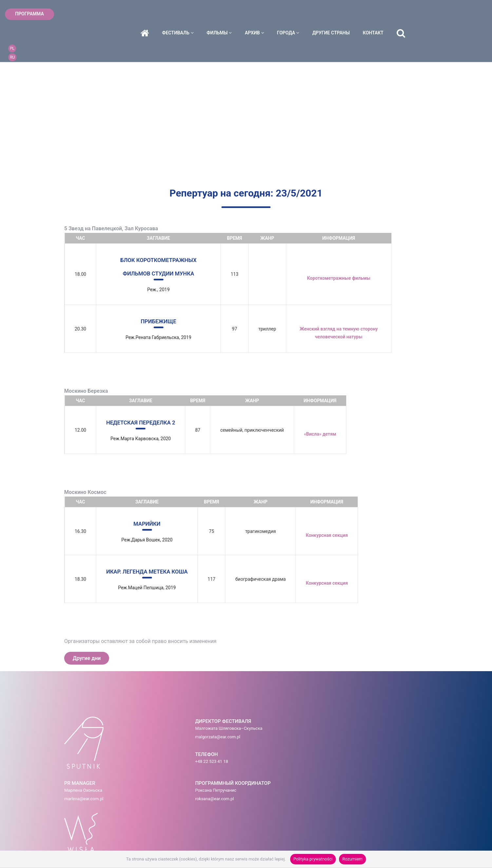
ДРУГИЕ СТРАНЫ (372, 14)
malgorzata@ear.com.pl (149, 738)
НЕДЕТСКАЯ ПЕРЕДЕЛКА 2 (143, 421)
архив (295, 14)
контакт (414, 14)
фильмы (260, 14)
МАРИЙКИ (150, 522)
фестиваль (219, 14)
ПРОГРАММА (29, 14)
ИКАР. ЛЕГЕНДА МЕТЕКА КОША (150, 570)
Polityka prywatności (313, 859)
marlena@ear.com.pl (239, 738)
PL (463, 9)
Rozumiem (352, 859)
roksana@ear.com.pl (302, 738)
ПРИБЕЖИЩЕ (160, 321)
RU (463, 18)
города (329, 14)
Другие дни (87, 656)
